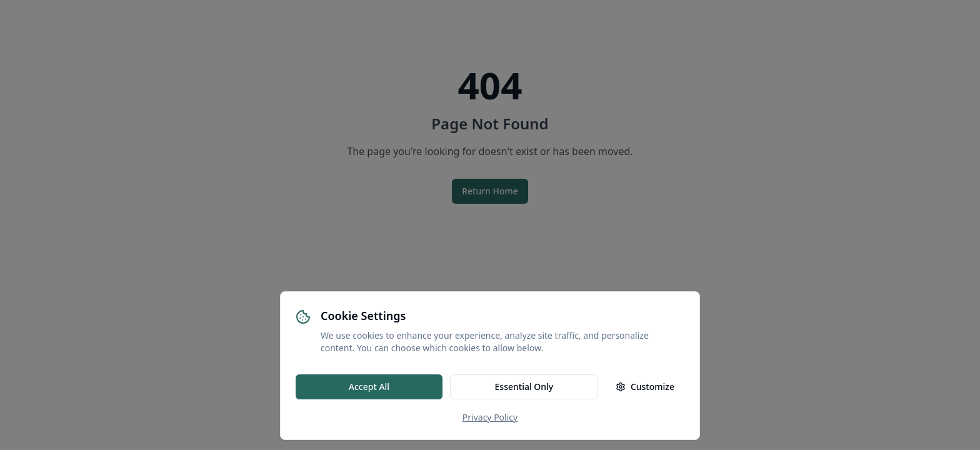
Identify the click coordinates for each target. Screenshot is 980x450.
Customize (645, 387)
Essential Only (524, 387)
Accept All (369, 387)
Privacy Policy (490, 417)
